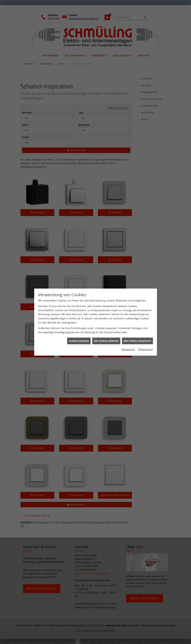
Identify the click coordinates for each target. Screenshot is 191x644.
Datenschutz (145, 345)
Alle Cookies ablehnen (106, 337)
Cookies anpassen (79, 337)
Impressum (128, 345)
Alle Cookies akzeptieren (137, 337)
